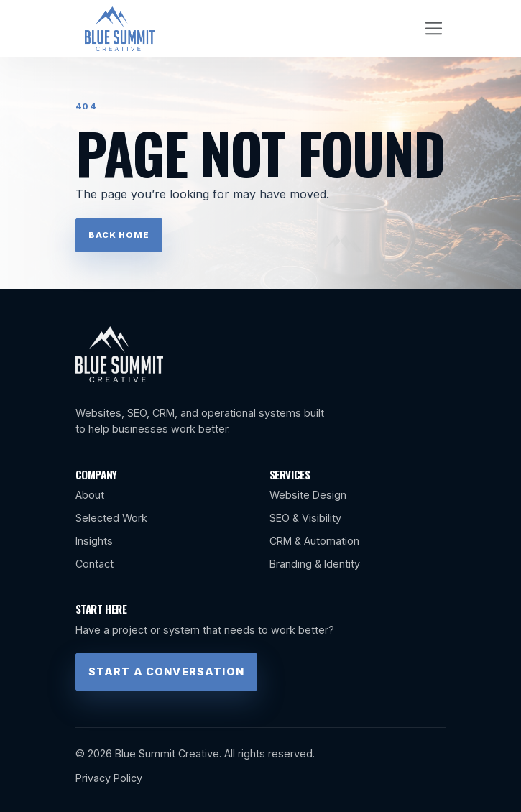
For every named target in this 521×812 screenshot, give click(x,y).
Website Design (308, 495)
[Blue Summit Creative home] (120, 29)
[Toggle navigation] (434, 29)
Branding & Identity (315, 564)
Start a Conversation (166, 672)
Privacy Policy (109, 778)
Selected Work (111, 518)
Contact (94, 564)
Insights (94, 541)
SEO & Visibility (305, 518)
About (90, 495)
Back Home (119, 235)
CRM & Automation (314, 541)
